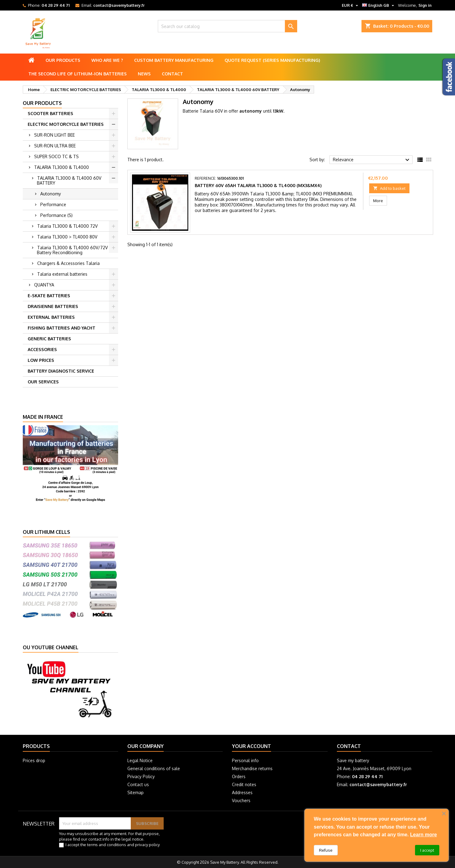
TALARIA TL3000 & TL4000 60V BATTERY (69, 180)
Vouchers (241, 800)
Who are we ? (107, 60)
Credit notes (244, 784)
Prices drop (34, 760)
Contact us (138, 784)
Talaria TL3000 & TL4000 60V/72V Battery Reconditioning (72, 250)
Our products (63, 60)
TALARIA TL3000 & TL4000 (62, 167)
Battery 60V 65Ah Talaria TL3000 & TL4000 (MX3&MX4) (258, 185)
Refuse (326, 850)
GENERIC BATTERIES (49, 339)
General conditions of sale (154, 768)
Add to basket (389, 188)
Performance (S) (56, 215)
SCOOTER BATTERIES (50, 113)
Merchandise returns (252, 768)
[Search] (228, 26)
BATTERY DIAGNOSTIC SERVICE (61, 371)
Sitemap (136, 792)
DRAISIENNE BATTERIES (53, 306)
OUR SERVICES (43, 382)
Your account (251, 746)
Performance (53, 204)
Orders (239, 776)
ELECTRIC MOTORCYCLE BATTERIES (66, 124)
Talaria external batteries (62, 274)
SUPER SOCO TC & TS (56, 156)
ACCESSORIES (42, 349)
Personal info (245, 760)
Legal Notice (140, 760)
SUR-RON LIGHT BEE (54, 135)
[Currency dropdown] (351, 5)
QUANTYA (44, 285)
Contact (172, 74)
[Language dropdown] (379, 5)
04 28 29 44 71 (56, 5)
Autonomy (51, 194)
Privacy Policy (141, 776)
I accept (427, 850)
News (144, 74)
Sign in (425, 5)
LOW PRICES (41, 360)
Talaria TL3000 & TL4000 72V (67, 226)
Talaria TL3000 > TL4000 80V (67, 237)
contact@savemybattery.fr (119, 5)
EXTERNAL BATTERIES (51, 317)
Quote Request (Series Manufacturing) (272, 60)
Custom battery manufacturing (174, 60)
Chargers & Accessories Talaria (68, 263)
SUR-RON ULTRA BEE (55, 146)
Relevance (372, 160)
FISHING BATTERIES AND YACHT (62, 328)
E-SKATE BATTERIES (49, 296)
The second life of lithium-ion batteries (78, 74)
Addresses (242, 792)
